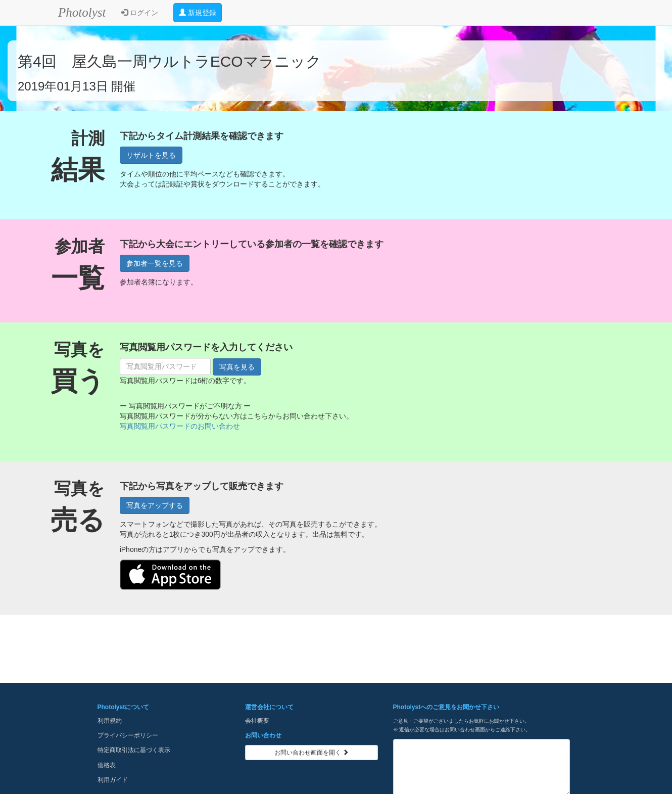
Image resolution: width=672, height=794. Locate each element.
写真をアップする (155, 505)
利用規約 (110, 721)
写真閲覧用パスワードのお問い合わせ (180, 426)
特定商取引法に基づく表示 (134, 750)
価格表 (107, 765)
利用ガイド (113, 780)
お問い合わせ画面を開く (311, 753)
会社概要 (257, 721)
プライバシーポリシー (128, 735)
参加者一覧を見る (155, 263)
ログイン (139, 13)
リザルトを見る (151, 155)
